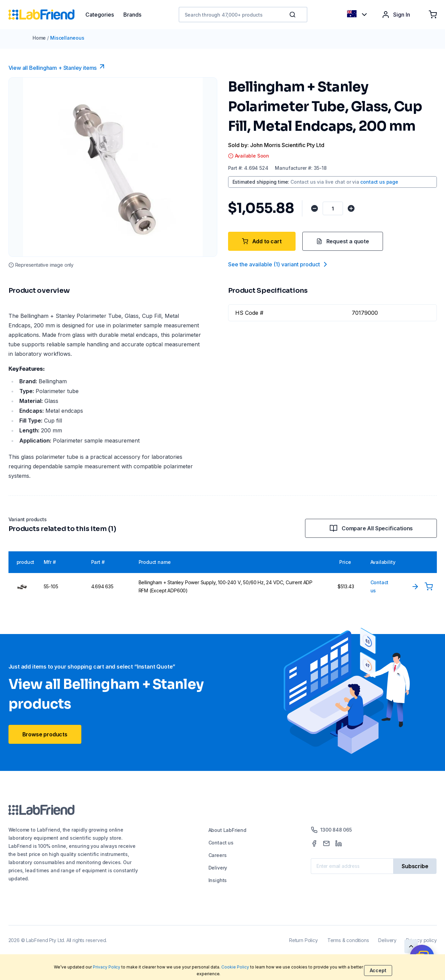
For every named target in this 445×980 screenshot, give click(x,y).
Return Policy (304, 940)
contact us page (379, 182)
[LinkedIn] (339, 843)
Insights (218, 880)
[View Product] (415, 587)
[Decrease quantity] (315, 208)
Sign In (396, 15)
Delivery (218, 868)
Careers (218, 855)
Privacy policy (421, 940)
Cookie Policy (235, 967)
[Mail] (326, 843)
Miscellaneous (67, 38)
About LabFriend (227, 830)
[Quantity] (333, 208)
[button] (294, 15)
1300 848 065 (331, 830)
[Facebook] (314, 843)
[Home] (47, 15)
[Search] (293, 15)
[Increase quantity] (352, 208)
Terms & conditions (348, 940)
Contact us (221, 843)
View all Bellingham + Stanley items (57, 67)
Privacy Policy (107, 967)
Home (39, 38)
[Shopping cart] (433, 15)
